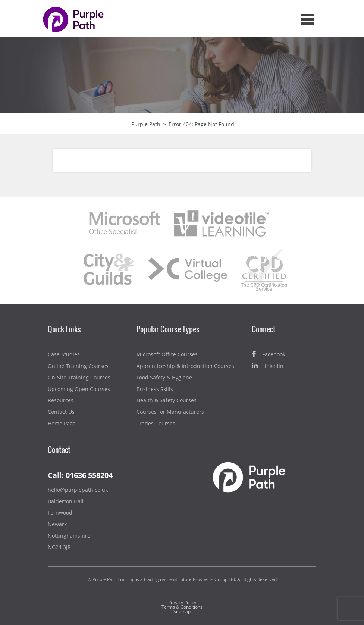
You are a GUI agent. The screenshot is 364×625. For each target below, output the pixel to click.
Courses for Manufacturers (170, 412)
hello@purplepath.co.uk (78, 490)
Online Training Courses (78, 366)
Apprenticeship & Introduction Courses (185, 366)
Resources (61, 400)
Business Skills (155, 389)
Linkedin (268, 366)
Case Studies (64, 354)
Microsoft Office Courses (167, 354)
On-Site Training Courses (79, 377)
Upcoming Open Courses (79, 389)
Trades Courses (156, 423)
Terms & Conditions (182, 607)
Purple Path (146, 124)
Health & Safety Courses (167, 400)
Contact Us (61, 412)
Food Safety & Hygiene (164, 377)
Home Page (62, 423)
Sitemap (182, 611)
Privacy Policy (182, 602)
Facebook (269, 355)
